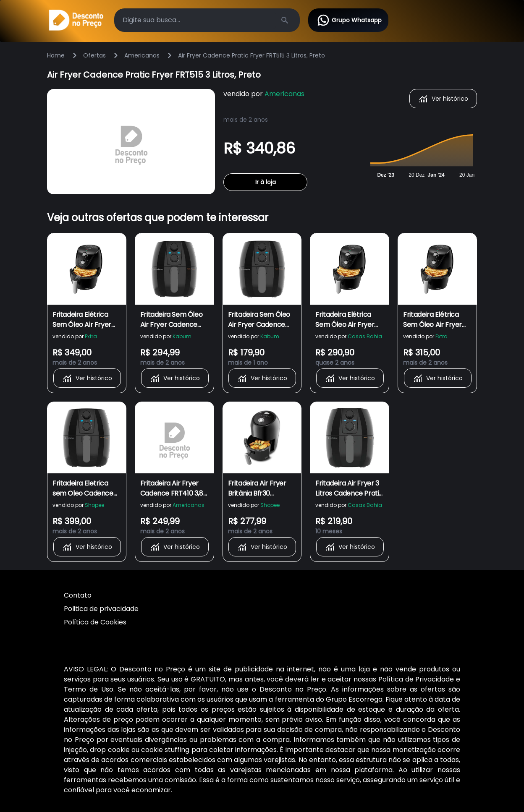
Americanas (142, 55)
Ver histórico (443, 99)
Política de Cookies (95, 622)
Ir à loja (266, 182)
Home (56, 55)
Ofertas (94, 55)
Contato (78, 595)
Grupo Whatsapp (349, 20)
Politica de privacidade (101, 609)
